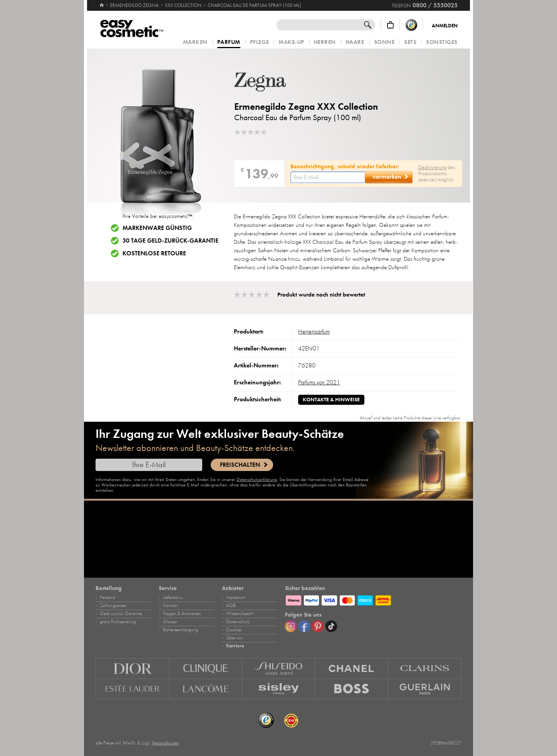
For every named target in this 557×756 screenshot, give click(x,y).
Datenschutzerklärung (257, 479)
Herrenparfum (314, 332)
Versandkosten (165, 743)
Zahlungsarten (113, 605)
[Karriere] (278, 539)
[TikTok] (331, 626)
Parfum (229, 42)
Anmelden (445, 26)
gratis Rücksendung (118, 622)
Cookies (234, 630)
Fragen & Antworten (182, 614)
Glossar (170, 622)
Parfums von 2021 (319, 382)
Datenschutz (238, 622)
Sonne (384, 42)
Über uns (234, 638)
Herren (325, 42)
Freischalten (240, 465)
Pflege (259, 42)
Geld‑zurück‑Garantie (121, 614)
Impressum (236, 597)
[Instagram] (291, 626)
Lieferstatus (173, 597)
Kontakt (170, 605)
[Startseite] (102, 2)
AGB (231, 605)
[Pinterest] (318, 626)
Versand (107, 597)
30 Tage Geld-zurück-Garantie (170, 241)
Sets (410, 42)
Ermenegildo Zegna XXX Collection (306, 106)
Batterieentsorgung (181, 630)
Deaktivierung (432, 167)
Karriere (235, 646)
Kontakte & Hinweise (331, 400)
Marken (195, 42)
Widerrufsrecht (240, 614)
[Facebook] (304, 626)
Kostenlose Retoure (154, 253)
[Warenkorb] (390, 25)
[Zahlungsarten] (373, 599)
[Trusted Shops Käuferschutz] (411, 25)
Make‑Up (291, 42)
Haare (355, 42)
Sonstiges (442, 42)
